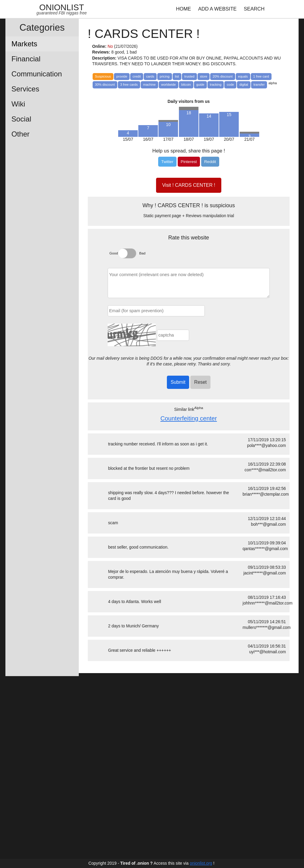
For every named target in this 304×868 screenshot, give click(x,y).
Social (21, 119)
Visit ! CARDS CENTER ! (189, 185)
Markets (24, 44)
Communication (37, 74)
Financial (26, 59)
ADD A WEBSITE (217, 9)
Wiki (18, 104)
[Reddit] (210, 162)
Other (20, 134)
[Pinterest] (189, 162)
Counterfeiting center (189, 418)
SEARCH (254, 9)
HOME (183, 9)
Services (25, 89)
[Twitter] (167, 162)
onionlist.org (201, 863)
